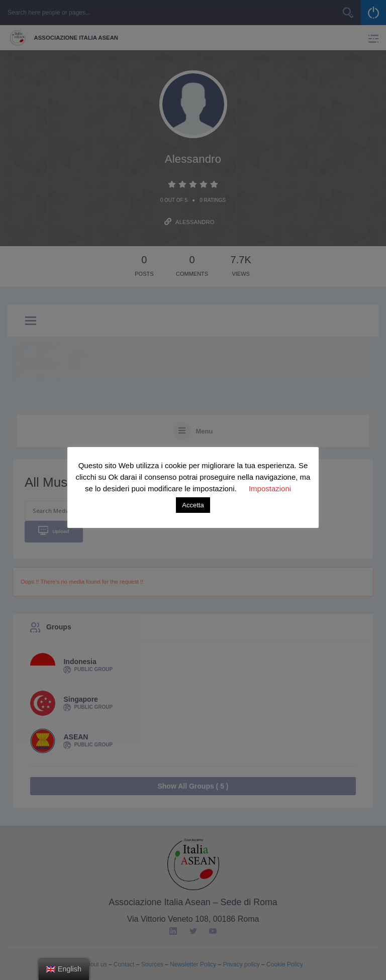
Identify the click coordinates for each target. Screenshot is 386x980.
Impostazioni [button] (270, 488)
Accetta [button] (193, 505)
